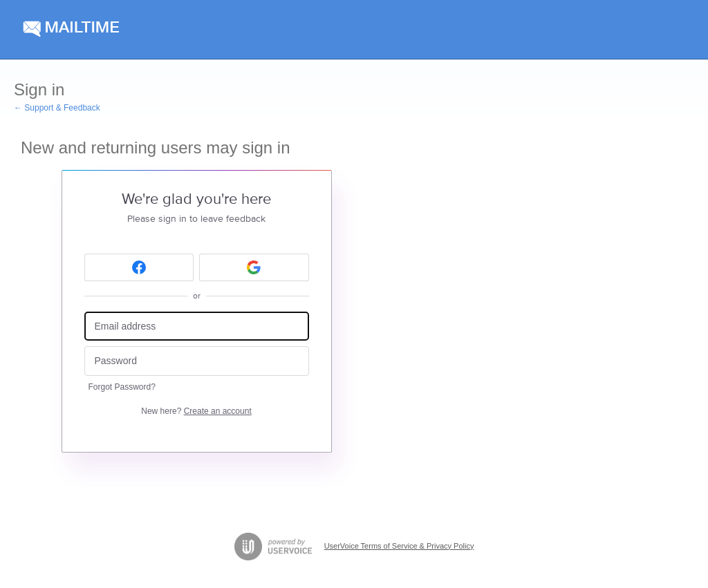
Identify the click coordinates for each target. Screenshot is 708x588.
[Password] (197, 361)
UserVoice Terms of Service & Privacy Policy (399, 546)
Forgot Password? (122, 387)
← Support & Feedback (57, 108)
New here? (196, 411)
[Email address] (197, 326)
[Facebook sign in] (139, 267)
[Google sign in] (254, 267)
